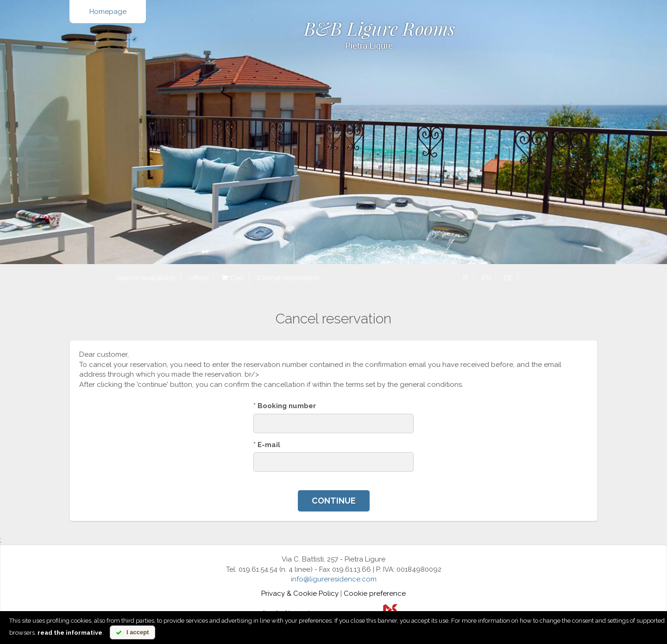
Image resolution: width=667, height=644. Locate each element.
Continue (334, 501)
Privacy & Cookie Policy (300, 593)
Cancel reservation (288, 278)
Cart (233, 278)
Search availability (146, 278)
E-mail (267, 445)
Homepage (108, 12)
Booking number (285, 406)
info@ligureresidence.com (334, 579)
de (509, 278)
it (466, 278)
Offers (199, 278)
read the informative (70, 633)
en (486, 278)
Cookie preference (375, 593)
